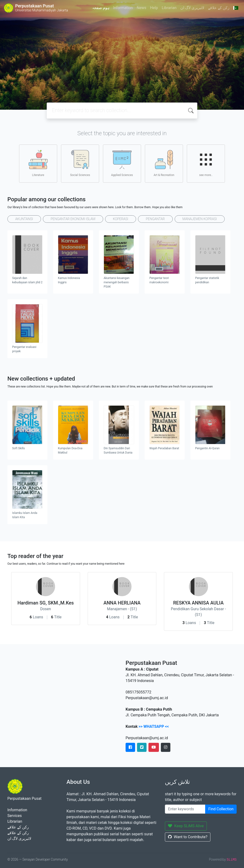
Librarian (169, 8)
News (142, 8)
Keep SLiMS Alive (186, 826)
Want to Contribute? (188, 837)
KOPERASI (121, 219)
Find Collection (221, 809)
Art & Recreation (164, 163)
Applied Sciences (122, 163)
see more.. (206, 163)
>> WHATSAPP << (154, 726)
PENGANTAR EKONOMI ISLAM (73, 219)
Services (15, 816)
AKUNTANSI (24, 219)
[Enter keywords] (185, 809)
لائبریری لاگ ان (192, 8)
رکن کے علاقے (219, 8)
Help (154, 8)
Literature (38, 163)
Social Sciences (80, 163)
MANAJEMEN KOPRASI (200, 219)
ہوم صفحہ (101, 8)
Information (123, 8)
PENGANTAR (155, 219)
